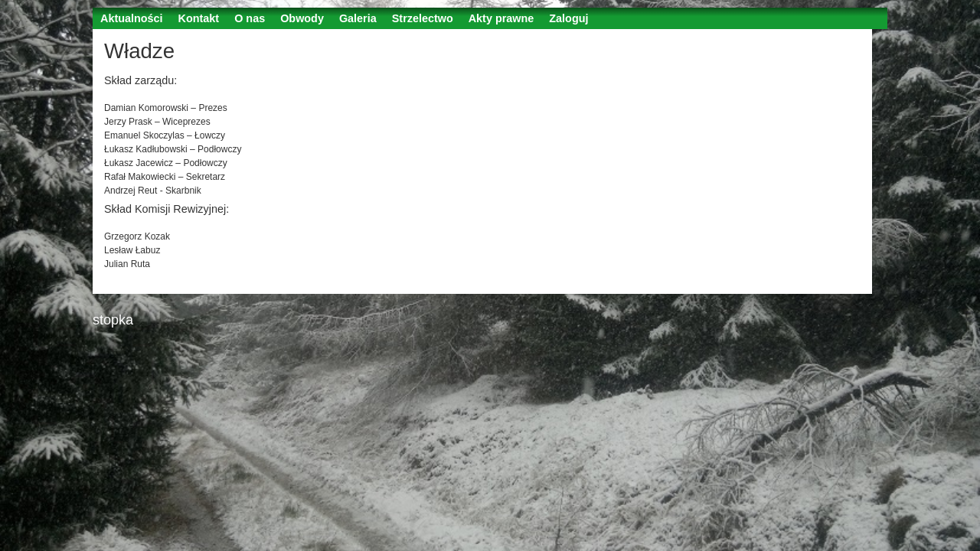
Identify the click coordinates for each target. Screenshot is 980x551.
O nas (250, 18)
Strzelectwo (423, 18)
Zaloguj (568, 18)
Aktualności (132, 18)
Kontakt (199, 18)
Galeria (358, 18)
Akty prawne (501, 18)
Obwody (302, 18)
